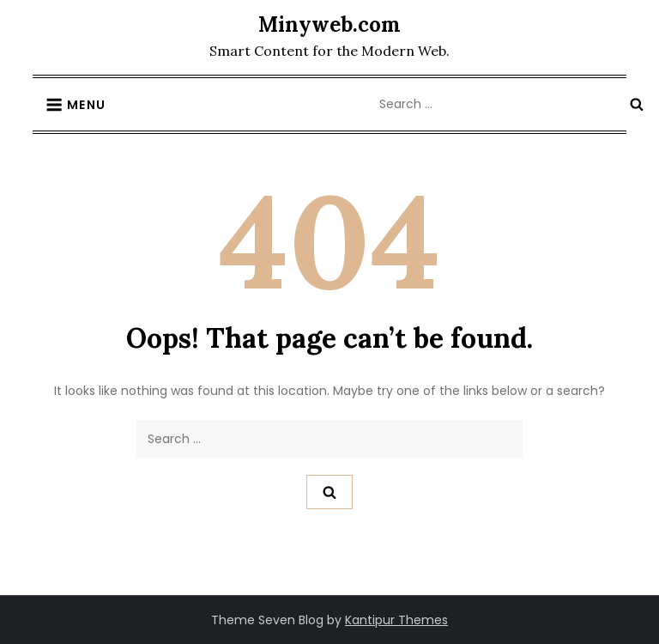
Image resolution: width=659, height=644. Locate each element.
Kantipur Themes (396, 620)
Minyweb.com (329, 24)
